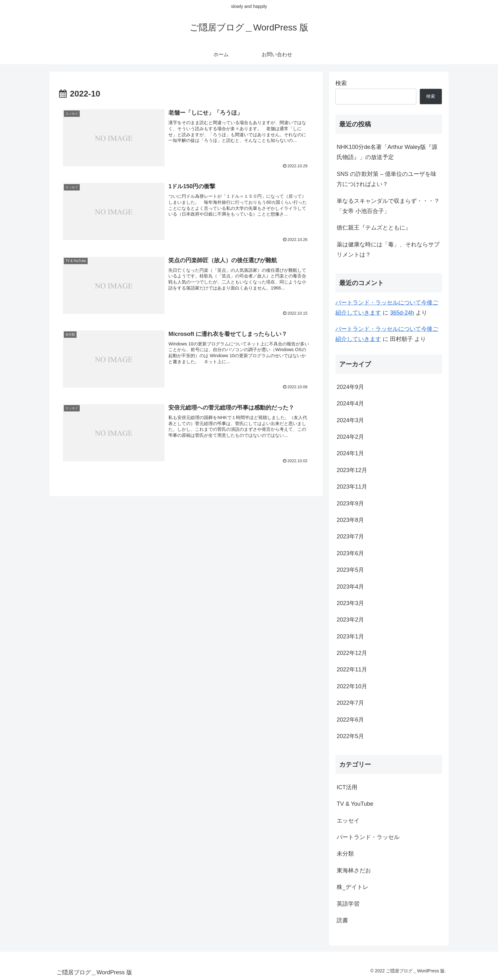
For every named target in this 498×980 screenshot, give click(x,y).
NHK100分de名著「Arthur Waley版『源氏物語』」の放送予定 (387, 152)
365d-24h (402, 313)
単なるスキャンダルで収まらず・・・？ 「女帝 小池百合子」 (389, 206)
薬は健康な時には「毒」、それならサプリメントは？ (388, 250)
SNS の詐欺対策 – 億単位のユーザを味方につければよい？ (387, 179)
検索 (341, 83)
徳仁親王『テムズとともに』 (374, 228)
